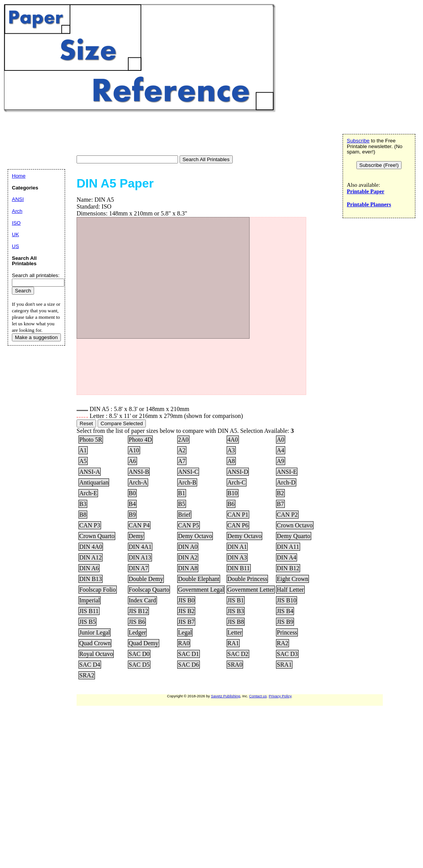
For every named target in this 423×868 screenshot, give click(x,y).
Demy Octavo (195, 536)
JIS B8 (236, 622)
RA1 (233, 643)
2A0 (183, 440)
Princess (287, 632)
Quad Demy (144, 643)
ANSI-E (287, 472)
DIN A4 (287, 557)
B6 (231, 504)
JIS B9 (285, 622)
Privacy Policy (280, 696)
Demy (136, 536)
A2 (182, 450)
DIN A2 (188, 557)
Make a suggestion (36, 337)
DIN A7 (138, 568)
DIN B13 (91, 579)
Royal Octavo (96, 654)
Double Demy (146, 579)
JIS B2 (186, 611)
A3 (231, 450)
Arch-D (286, 482)
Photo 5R (91, 440)
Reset (86, 423)
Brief (184, 515)
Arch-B (187, 482)
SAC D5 (139, 665)
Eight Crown (292, 579)
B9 (132, 515)
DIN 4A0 (91, 547)
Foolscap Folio (98, 590)
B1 (182, 493)
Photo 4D (140, 440)
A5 (83, 461)
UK (16, 234)
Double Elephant (199, 579)
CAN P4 (139, 525)
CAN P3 (90, 525)
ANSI (18, 199)
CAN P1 (238, 515)
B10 (233, 493)
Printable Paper (366, 191)
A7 (182, 461)
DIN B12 (288, 568)
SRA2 (87, 675)
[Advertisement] (143, 135)
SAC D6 (189, 665)
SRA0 (235, 665)
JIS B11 (89, 611)
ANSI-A (90, 472)
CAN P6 (238, 525)
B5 (182, 504)
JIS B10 (287, 600)
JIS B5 (87, 622)
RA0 (184, 643)
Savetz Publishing (225, 696)
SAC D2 (238, 654)
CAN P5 (189, 525)
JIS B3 (236, 611)
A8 (231, 461)
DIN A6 (89, 568)
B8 (83, 515)
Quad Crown (95, 643)
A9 (281, 461)
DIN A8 (188, 568)
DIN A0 (188, 547)
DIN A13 (140, 557)
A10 (134, 450)
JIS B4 (285, 611)
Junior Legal (95, 632)
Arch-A (138, 482)
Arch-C (237, 482)
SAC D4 (90, 665)
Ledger (137, 632)
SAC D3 (287, 654)
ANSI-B (139, 472)
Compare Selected (122, 423)
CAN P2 (287, 515)
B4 (132, 504)
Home (19, 176)
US (16, 246)
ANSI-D (238, 472)
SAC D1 (189, 654)
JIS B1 (236, 600)
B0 (132, 493)
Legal (185, 632)
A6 (132, 461)
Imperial (90, 600)
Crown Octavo (295, 525)
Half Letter (290, 590)
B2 (280, 493)
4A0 (233, 440)
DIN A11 (288, 547)
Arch (17, 211)
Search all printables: (36, 275)
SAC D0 (139, 654)
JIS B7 (186, 622)
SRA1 (284, 665)
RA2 (283, 643)
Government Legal (201, 590)
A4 (281, 450)
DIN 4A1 (140, 547)
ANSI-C (188, 472)
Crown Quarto (97, 536)
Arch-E (88, 493)
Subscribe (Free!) (379, 165)
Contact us (258, 696)
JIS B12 (138, 611)
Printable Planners (369, 204)
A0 (281, 440)
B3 (83, 504)
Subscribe (358, 141)
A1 (83, 450)
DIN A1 (237, 547)
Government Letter (251, 590)
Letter (235, 632)
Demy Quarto (294, 536)
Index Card (142, 600)
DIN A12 (91, 557)
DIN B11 (239, 568)
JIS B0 (186, 600)
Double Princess (247, 579)
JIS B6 (137, 622)
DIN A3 (237, 557)
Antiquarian (94, 482)
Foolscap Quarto (149, 590)
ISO (16, 223)
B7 (280, 504)
